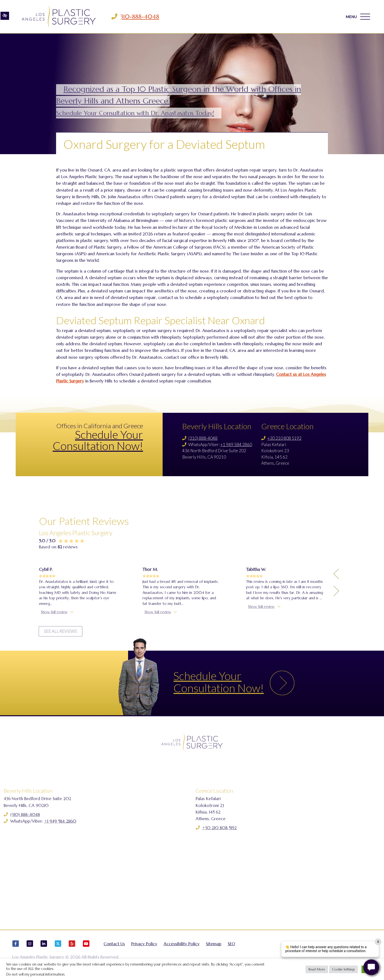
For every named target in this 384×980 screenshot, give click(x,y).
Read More (317, 969)
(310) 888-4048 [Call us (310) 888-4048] (203, 438)
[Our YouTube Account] (86, 947)
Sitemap (214, 945)
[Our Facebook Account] (16, 947)
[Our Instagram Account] (30, 947)
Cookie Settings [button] (343, 969)
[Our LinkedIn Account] (44, 947)
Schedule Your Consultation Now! (98, 440)
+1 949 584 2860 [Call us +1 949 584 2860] (236, 444)
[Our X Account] (58, 947)
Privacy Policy (144, 945)
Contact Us (114, 945)
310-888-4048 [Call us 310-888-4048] (140, 17)
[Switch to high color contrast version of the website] (5, 16)
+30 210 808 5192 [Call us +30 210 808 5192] (284, 438)
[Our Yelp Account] (72, 947)
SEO (231, 945)
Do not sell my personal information (35, 974)
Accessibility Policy (182, 945)
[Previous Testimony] (336, 639)
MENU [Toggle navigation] (358, 17)
